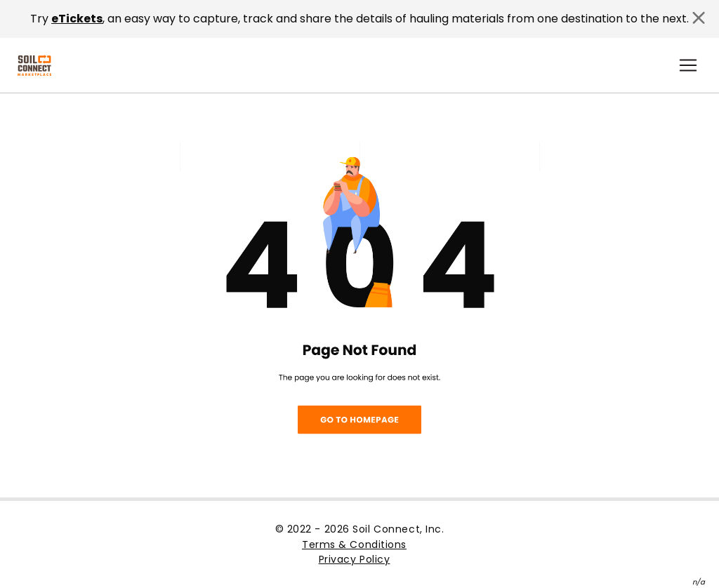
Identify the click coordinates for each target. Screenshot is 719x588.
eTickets (77, 19)
